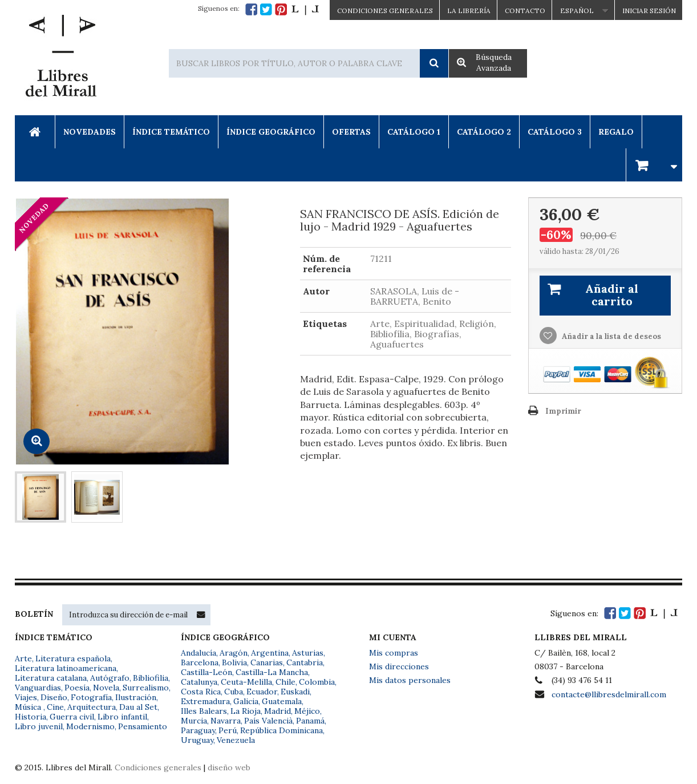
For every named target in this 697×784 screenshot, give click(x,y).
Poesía (77, 688)
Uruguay (197, 740)
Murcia (194, 721)
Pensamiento (143, 726)
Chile (285, 682)
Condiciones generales (158, 767)
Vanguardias (38, 688)
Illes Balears (204, 711)
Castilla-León (206, 672)
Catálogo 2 (484, 132)
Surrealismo (146, 688)
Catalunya (199, 682)
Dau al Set (138, 707)
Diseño (54, 697)
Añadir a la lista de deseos (611, 336)
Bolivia (234, 662)
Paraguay (198, 730)
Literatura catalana (51, 678)
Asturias (308, 653)
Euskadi (295, 692)
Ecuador (262, 692)
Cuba (234, 692)
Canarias (267, 662)
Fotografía (91, 697)
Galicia (246, 701)
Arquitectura (92, 707)
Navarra (226, 721)
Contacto (525, 11)
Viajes (26, 697)
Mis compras (394, 653)
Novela (106, 688)
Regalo (616, 132)
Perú (228, 730)
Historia (31, 717)
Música (29, 707)
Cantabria (305, 662)
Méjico (307, 711)
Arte (23, 658)
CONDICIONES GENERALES (385, 11)
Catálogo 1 (414, 132)
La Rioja (246, 711)
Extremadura (205, 701)
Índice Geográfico (271, 132)
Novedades (90, 132)
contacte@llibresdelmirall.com (609, 694)
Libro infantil (122, 717)
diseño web (229, 767)
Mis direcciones (399, 666)
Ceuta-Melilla (246, 682)
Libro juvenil (39, 726)
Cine (55, 707)
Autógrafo (110, 678)
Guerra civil (72, 717)
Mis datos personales (410, 680)
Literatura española (73, 658)
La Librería (469, 11)
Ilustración (136, 697)
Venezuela (236, 740)
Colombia (317, 682)
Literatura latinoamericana (66, 668)
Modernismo (90, 726)
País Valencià (268, 721)
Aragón (234, 653)
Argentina (270, 653)
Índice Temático (171, 132)
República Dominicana (281, 730)
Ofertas (351, 132)
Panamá (310, 721)
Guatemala (282, 701)
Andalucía (198, 653)
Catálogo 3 (555, 132)
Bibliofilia (151, 678)
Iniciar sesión (649, 11)
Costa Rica (201, 692)
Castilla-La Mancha (272, 672)
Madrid (277, 711)
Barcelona (200, 662)
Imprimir (563, 411)
